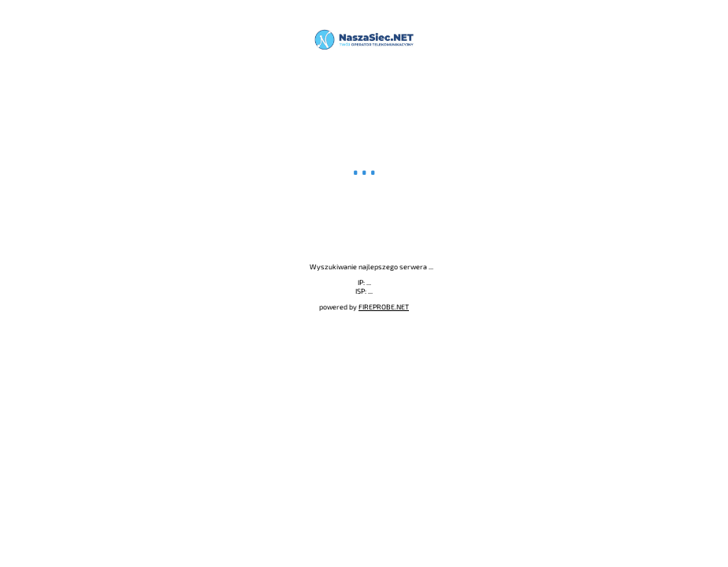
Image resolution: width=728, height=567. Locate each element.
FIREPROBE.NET (384, 307)
